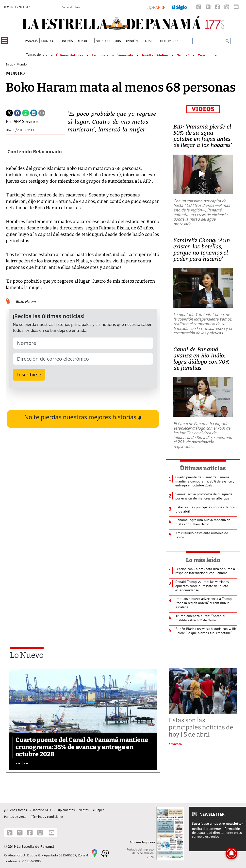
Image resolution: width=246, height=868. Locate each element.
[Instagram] (227, 7)
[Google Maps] (95, 853)
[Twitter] (9, 113)
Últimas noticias (203, 468)
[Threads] (199, 7)
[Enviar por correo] (42, 113)
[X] (208, 7)
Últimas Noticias (70, 55)
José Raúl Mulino (155, 55)
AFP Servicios (26, 122)
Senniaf (183, 55)
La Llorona (100, 55)
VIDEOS (203, 109)
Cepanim (205, 55)
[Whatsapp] (26, 113)
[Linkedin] (34, 113)
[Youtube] (236, 7)
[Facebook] (217, 7)
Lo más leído (203, 560)
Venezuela (125, 55)
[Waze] (105, 853)
